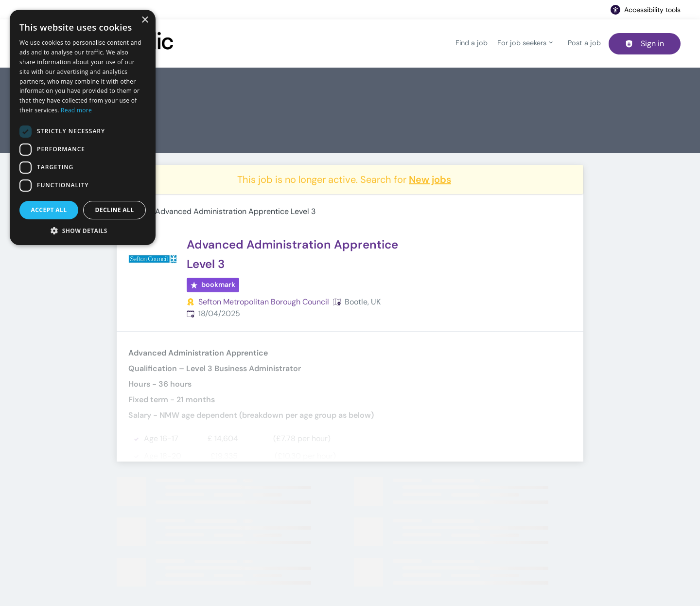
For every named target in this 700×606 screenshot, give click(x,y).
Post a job (584, 43)
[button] (83, 231)
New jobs (430, 179)
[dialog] (83, 127)
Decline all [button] (115, 210)
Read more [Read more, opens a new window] (76, 110)
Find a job (472, 43)
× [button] (145, 20)
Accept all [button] (49, 210)
